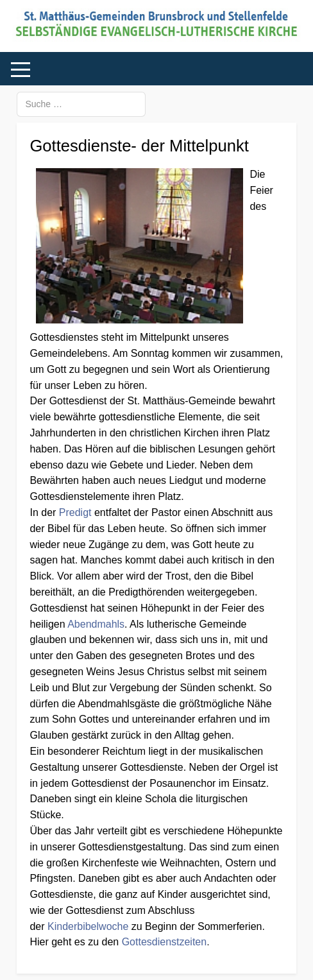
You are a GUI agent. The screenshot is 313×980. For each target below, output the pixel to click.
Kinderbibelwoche (88, 926)
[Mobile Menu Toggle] (21, 69)
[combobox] (81, 104)
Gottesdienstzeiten (165, 942)
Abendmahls (96, 624)
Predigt (75, 512)
